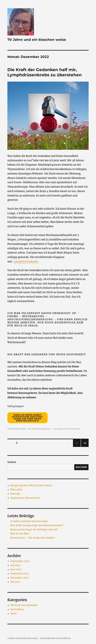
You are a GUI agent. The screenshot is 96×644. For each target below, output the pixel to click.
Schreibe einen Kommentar (67, 429)
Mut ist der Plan (20, 534)
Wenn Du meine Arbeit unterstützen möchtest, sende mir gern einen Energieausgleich (27, 418)
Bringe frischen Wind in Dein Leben (31, 485)
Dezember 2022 (20, 573)
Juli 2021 (15, 582)
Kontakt (15, 494)
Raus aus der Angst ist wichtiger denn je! (34, 529)
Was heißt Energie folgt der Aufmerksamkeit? (37, 525)
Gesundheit (17, 609)
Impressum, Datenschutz (25, 498)
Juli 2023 (15, 565)
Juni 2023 (16, 569)
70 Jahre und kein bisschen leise (29, 521)
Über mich (16, 490)
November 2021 (19, 578)
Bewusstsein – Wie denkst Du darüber (33, 538)
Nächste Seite (85, 447)
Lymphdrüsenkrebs (26, 262)
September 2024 (20, 561)
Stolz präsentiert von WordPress (55, 638)
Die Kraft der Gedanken (39, 429)
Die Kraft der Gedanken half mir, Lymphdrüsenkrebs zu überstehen (45, 72)
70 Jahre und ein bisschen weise (37, 40)
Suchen (12, 462)
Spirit (14, 613)
